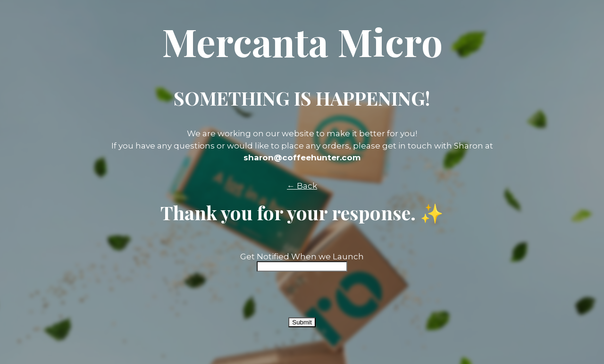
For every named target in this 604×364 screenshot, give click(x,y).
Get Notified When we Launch (302, 256)
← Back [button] (302, 186)
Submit (302, 322)
